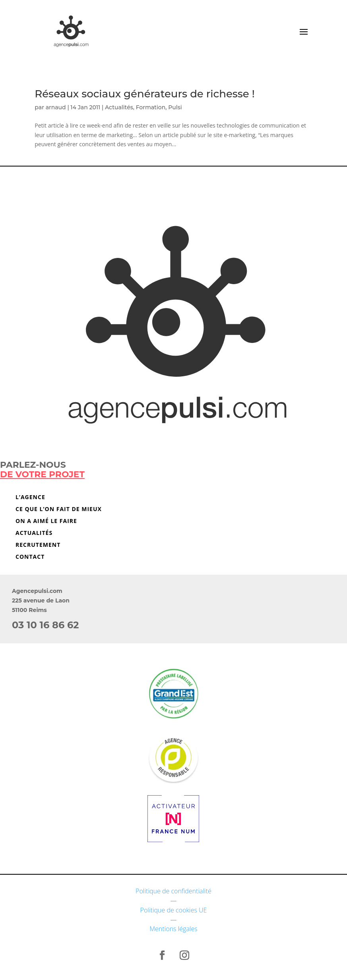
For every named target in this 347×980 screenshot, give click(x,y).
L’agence (30, 498)
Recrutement (38, 545)
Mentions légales (173, 929)
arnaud (56, 107)
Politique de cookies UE (174, 910)
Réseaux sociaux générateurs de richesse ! (144, 94)
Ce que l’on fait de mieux (59, 509)
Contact (30, 557)
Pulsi (175, 107)
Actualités (119, 107)
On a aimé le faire (46, 521)
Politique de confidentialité (173, 891)
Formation (151, 107)
